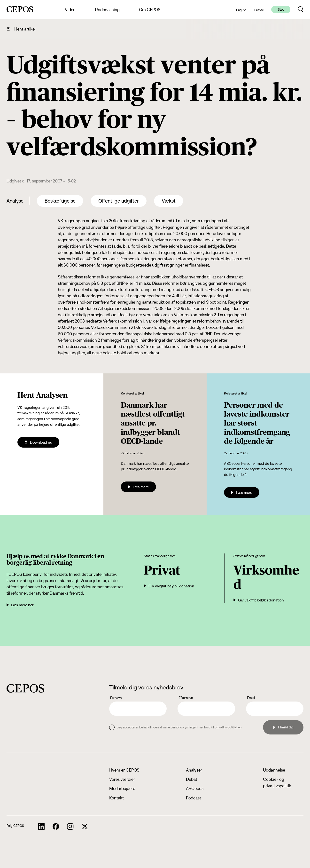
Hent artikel (25, 29)
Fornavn (116, 698)
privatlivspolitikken (228, 727)
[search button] (301, 9)
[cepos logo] (25, 688)
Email (251, 698)
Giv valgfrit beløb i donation (169, 586)
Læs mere (138, 487)
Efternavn (186, 698)
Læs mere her (20, 605)
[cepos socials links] (41, 827)
